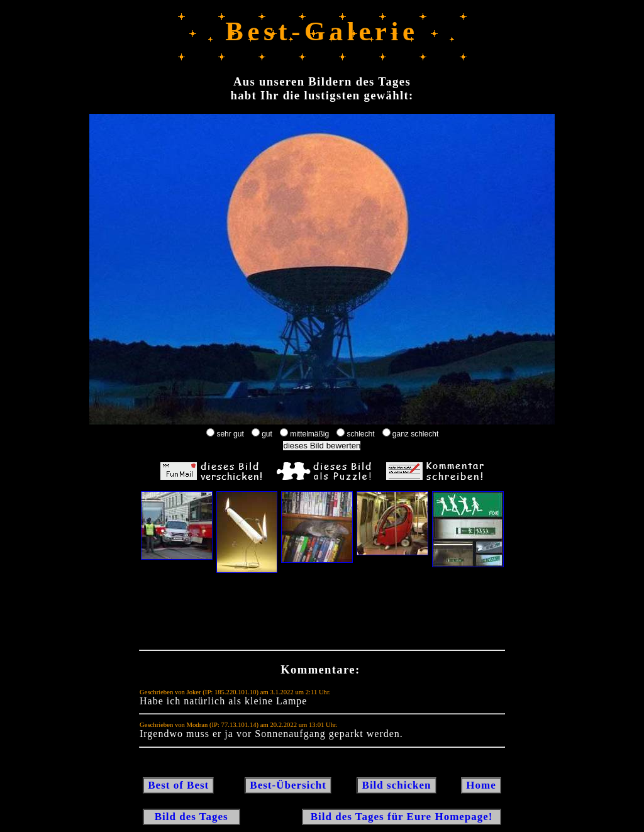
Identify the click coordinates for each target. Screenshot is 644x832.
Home (481, 785)
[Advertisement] (322, 614)
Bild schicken (396, 785)
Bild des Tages (192, 817)
